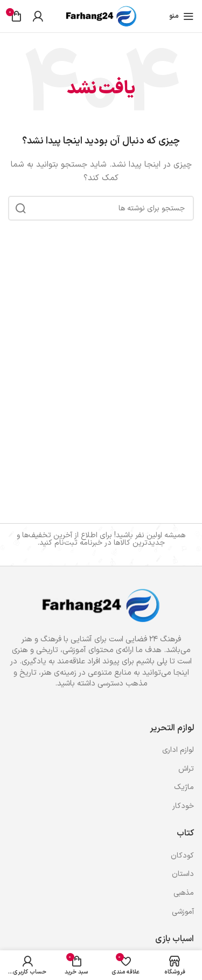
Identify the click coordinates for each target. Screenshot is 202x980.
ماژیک (184, 787)
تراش (186, 769)
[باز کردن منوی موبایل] (182, 16)
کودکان (182, 856)
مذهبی (184, 893)
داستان (183, 874)
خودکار (183, 806)
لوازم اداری (178, 750)
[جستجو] (101, 208)
